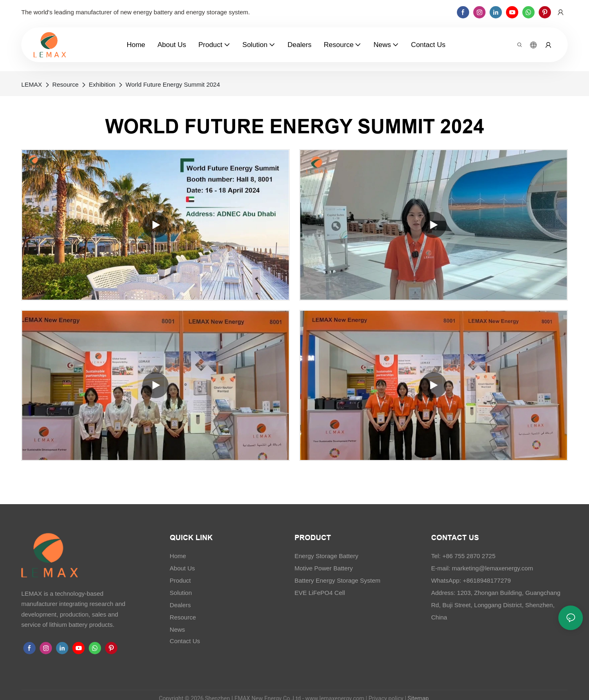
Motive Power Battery (324, 568)
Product (180, 580)
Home (178, 556)
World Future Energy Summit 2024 (173, 84)
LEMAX (32, 84)
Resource (65, 84)
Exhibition (102, 84)
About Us (182, 568)
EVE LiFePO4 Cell (320, 593)
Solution (181, 593)
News (178, 629)
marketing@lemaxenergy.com (492, 568)
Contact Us (185, 641)
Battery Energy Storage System (337, 580)
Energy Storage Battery (326, 556)
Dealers (180, 605)
